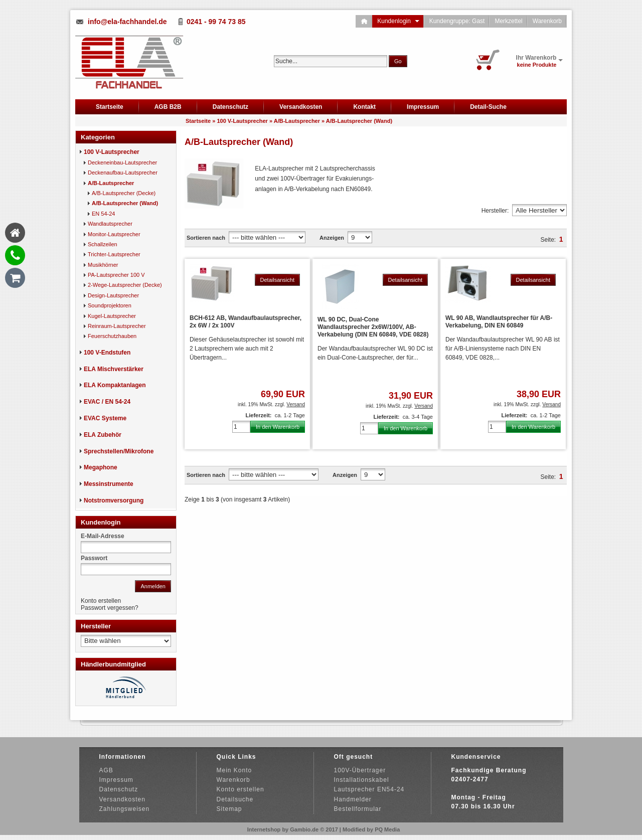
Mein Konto (234, 770)
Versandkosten (301, 107)
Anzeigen (332, 238)
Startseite (110, 107)
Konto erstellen (101, 601)
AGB (106, 770)
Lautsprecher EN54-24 (369, 789)
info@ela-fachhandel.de (127, 22)
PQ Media (387, 829)
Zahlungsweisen (125, 809)
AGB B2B (168, 107)
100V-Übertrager (360, 770)
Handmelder (353, 799)
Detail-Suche (488, 107)
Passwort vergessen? (110, 608)
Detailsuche (235, 799)
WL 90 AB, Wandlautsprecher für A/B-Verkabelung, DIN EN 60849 (499, 322)
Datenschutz (230, 107)
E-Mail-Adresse (103, 536)
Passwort (94, 558)
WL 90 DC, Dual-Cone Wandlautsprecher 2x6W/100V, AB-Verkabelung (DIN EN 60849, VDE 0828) (373, 327)
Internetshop (264, 829)
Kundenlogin (398, 21)
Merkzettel (508, 21)
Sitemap (229, 809)
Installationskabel (362, 780)
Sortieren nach (206, 238)
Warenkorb (547, 21)
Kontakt (364, 107)
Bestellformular (358, 809)
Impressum (423, 107)
